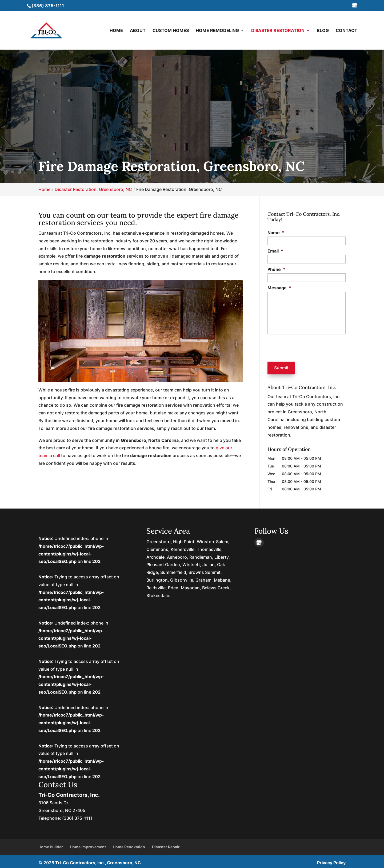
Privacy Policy (331, 860)
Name (276, 233)
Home (116, 31)
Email (275, 251)
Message (279, 288)
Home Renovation (129, 844)
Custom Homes (171, 31)
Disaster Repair (166, 844)
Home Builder (51, 844)
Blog (323, 31)
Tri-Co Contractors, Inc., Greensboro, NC (98, 860)
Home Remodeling (217, 31)
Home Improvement (88, 844)
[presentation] (300, 347)
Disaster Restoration (278, 31)
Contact (347, 31)
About (138, 31)
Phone (276, 269)
